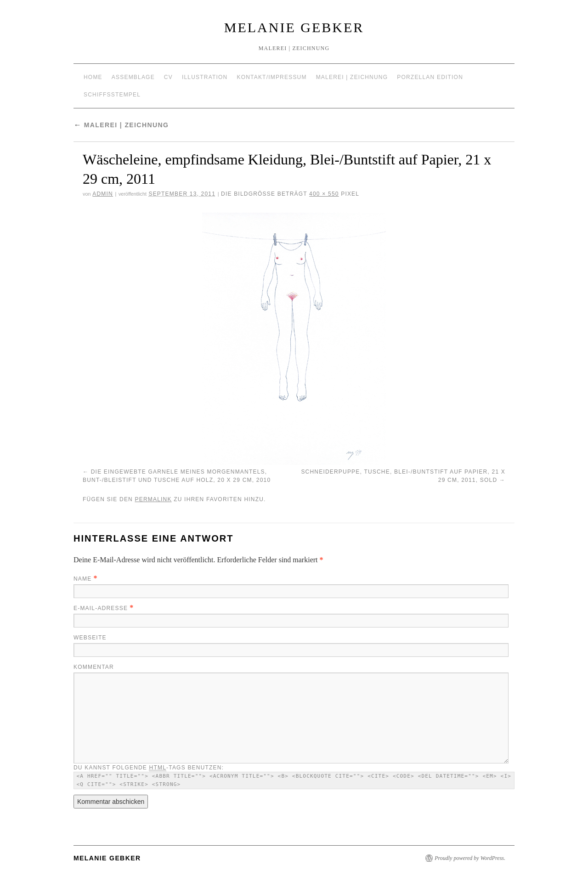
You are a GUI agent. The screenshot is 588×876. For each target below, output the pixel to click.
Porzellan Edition (430, 77)
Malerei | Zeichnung (352, 77)
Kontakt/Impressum (271, 77)
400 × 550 (324, 194)
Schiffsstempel (112, 95)
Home (93, 77)
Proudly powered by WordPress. (470, 858)
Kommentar (94, 667)
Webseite (90, 638)
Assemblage (133, 77)
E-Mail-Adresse (101, 608)
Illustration (205, 77)
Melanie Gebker (294, 27)
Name (82, 579)
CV (168, 77)
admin (103, 194)
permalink (153, 499)
